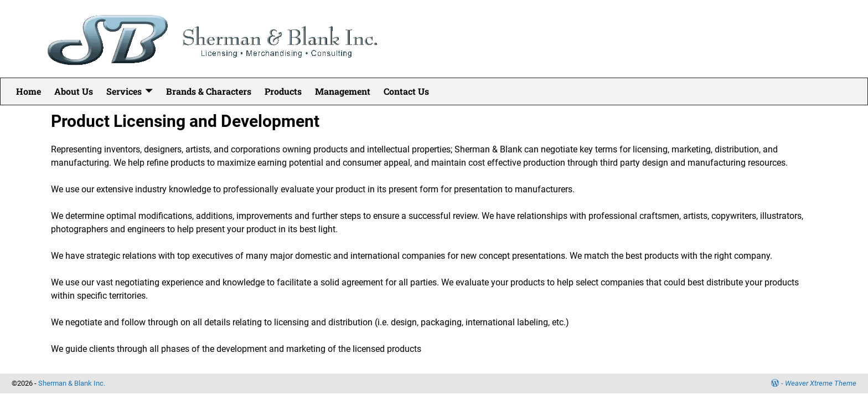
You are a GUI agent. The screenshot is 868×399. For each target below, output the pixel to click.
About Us (74, 91)
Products (283, 91)
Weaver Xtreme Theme (821, 383)
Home (29, 91)
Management (343, 91)
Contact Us (406, 91)
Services (124, 91)
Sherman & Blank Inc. (72, 383)
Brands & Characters (209, 91)
